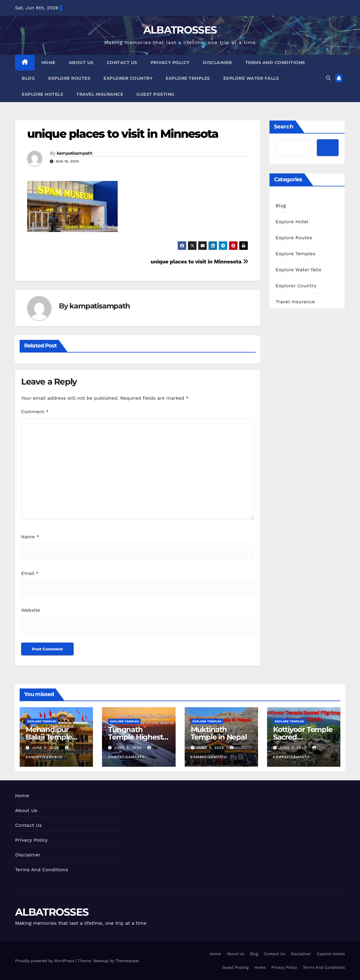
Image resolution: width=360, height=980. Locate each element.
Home (48, 63)
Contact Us (122, 63)
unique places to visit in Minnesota (123, 134)
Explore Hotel (292, 222)
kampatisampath (75, 153)
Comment (35, 412)
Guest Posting (156, 94)
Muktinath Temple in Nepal (219, 733)
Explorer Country (128, 78)
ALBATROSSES (180, 30)
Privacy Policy (170, 63)
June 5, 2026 (46, 748)
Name (30, 537)
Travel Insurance (100, 94)
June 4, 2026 (211, 748)
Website (31, 610)
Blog (28, 78)
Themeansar (127, 961)
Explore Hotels (42, 94)
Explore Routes (69, 78)
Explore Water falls (251, 78)
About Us (81, 63)
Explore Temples (188, 78)
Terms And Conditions (275, 63)
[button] (328, 78)
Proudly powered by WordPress (45, 961)
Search (284, 127)
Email (30, 573)
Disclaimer (217, 63)
